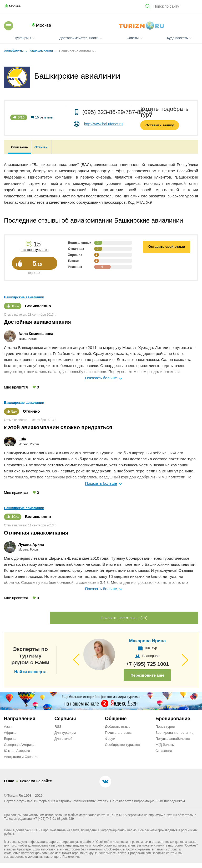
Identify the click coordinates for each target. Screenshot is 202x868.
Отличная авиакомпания (36, 533)
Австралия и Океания (21, 757)
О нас (9, 781)
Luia (22, 439)
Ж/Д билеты (165, 745)
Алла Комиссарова (36, 334)
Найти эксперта (30, 672)
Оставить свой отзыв (167, 247)
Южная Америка (17, 751)
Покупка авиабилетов (173, 739)
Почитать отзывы (119, 733)
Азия (8, 727)
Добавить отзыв (118, 727)
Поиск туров (165, 727)
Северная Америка (19, 745)
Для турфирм (65, 733)
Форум (110, 739)
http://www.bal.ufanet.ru (103, 124)
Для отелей (64, 739)
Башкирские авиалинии (24, 297)
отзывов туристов (34, 250)
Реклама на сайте (36, 781)
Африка (10, 733)
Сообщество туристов (122, 745)
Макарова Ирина (147, 641)
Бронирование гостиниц (174, 733)
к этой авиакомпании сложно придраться (58, 427)
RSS (58, 727)
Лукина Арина (31, 544)
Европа (10, 739)
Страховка (164, 751)
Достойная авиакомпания (37, 322)
